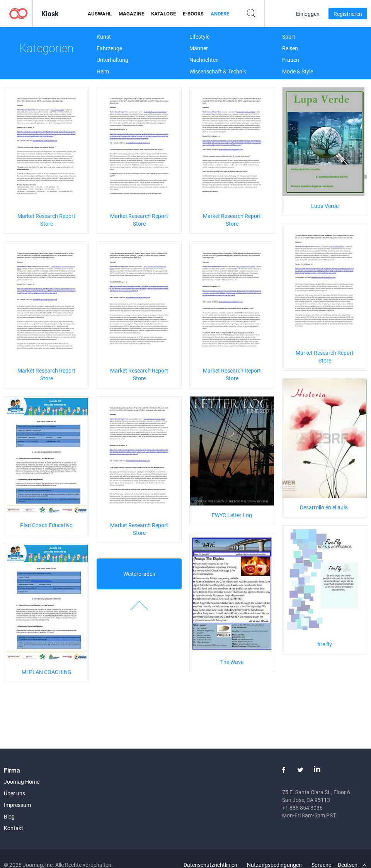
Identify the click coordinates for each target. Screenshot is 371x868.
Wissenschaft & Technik (218, 71)
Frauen (291, 60)
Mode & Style (298, 71)
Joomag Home (22, 782)
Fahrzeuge (109, 48)
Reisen (290, 48)
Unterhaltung (112, 60)
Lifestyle (199, 37)
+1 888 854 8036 (302, 808)
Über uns (14, 793)
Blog (9, 816)
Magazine (131, 14)
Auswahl (100, 14)
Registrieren (348, 14)
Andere (220, 14)
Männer (199, 48)
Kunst (104, 37)
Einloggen (308, 14)
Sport (289, 37)
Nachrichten (204, 60)
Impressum (17, 805)
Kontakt (14, 828)
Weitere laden (139, 574)
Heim (103, 71)
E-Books (193, 14)
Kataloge (163, 14)
